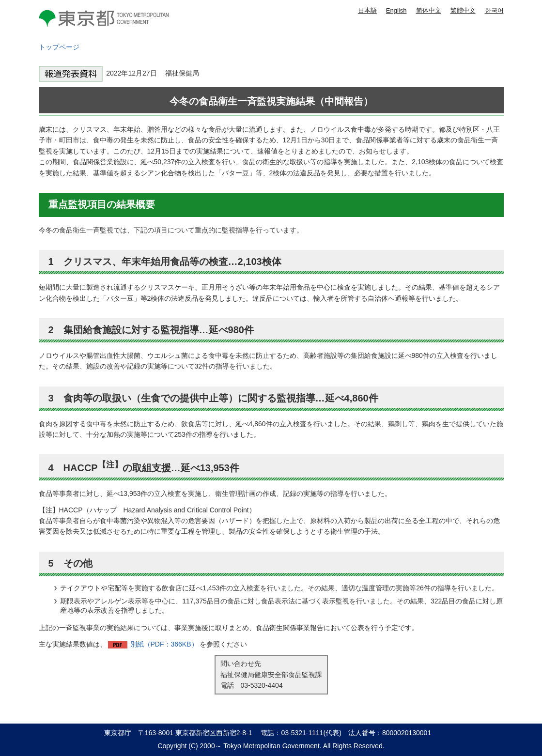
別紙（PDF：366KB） (164, 644)
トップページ (59, 47)
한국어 (494, 10)
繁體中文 (463, 10)
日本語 (367, 10)
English (396, 10)
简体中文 (429, 10)
